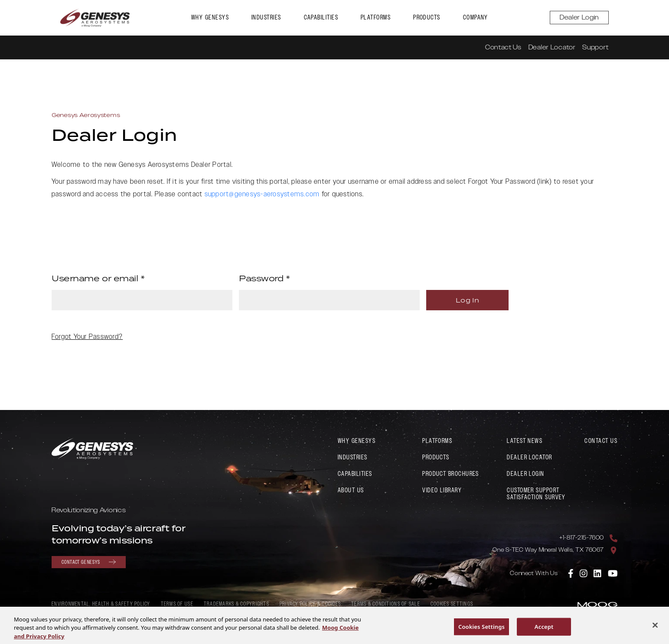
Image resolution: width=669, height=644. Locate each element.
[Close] (655, 628)
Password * (264, 278)
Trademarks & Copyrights (237, 604)
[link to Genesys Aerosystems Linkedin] (598, 573)
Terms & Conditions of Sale (386, 604)
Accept (544, 629)
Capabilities (321, 18)
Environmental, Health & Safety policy (101, 604)
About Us (351, 490)
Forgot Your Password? (87, 337)
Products (427, 18)
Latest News (525, 441)
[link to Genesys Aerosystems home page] (95, 18)
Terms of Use (177, 604)
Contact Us (503, 47)
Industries (266, 18)
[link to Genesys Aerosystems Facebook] (571, 573)
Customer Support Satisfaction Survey (536, 494)
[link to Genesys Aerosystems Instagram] (584, 573)
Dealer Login (579, 18)
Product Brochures (451, 474)
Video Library (442, 490)
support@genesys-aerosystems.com (262, 194)
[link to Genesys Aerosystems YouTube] (613, 573)
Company (476, 18)
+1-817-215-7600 (582, 538)
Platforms (376, 18)
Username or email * (98, 278)
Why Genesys (210, 18)
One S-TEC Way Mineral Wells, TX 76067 (548, 550)
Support (596, 47)
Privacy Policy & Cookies (310, 604)
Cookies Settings (452, 604)
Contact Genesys (89, 562)
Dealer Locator (552, 47)
